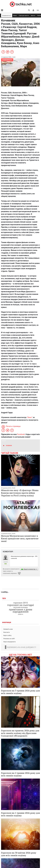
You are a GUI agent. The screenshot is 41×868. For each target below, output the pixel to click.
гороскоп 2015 (21, 603)
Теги (4, 599)
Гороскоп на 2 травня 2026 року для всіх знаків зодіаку (20, 774)
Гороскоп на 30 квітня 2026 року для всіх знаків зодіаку (19, 854)
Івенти (33, 16)
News (15, 16)
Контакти (7, 632)
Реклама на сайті (9, 639)
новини (9, 445)
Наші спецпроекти (9, 642)
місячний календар (21, 608)
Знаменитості (7, 16)
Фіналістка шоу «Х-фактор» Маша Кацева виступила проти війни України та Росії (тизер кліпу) (20, 493)
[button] (33, 10)
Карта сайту (7, 635)
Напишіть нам (8, 629)
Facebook (21, 434)
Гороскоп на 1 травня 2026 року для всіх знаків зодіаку (20, 814)
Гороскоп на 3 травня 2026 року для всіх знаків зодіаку (20, 692)
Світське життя (24, 16)
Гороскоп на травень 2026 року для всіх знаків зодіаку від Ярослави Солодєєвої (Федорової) (20, 733)
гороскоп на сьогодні (20, 605)
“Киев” (30, 417)
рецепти (21, 614)
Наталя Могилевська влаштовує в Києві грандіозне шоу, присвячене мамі (20, 538)
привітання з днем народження (21, 611)
